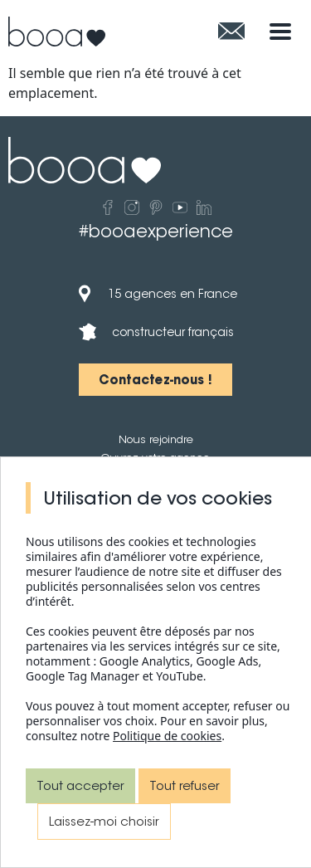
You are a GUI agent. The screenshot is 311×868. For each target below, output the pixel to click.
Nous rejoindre (156, 439)
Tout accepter (80, 785)
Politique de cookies (167, 736)
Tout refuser (185, 785)
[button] (155, 380)
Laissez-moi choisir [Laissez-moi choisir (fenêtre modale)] (104, 821)
